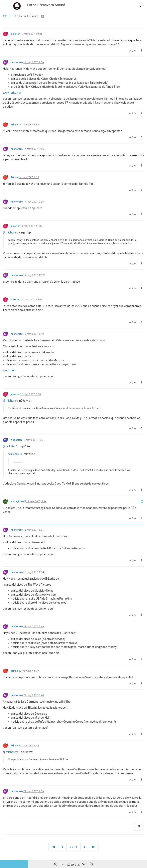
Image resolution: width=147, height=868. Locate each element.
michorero (17, 62)
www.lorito (10, 370)
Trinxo (14, 125)
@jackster (9, 446)
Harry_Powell (18, 502)
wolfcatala (16, 440)
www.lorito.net (12, 93)
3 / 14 (73, 847)
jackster (15, 34)
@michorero (11, 232)
